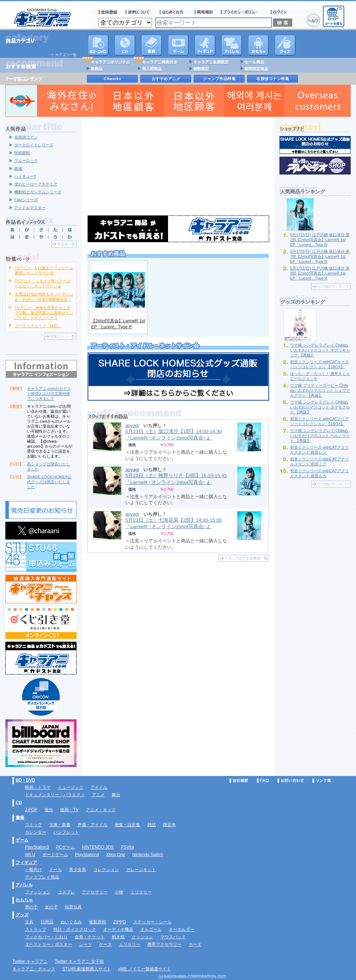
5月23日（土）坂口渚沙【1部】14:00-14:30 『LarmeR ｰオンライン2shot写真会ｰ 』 (174, 435)
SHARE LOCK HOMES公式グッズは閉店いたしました (49, 482)
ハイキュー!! (25, 176)
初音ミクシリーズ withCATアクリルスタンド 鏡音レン (320, 450)
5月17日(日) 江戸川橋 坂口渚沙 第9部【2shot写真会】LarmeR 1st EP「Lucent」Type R (320, 273)
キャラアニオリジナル (110, 62)
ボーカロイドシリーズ (34, 145)
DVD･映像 (98, 45)
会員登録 (108, 12)
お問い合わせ (291, 781)
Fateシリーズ (26, 200)
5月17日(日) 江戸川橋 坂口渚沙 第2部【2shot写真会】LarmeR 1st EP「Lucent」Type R (320, 240)
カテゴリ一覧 (66, 55)
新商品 (97, 69)
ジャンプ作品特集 (219, 79)
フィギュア (205, 45)
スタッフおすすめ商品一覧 (246, 558)
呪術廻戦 (22, 153)
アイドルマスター (30, 208)
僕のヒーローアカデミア (36, 184)
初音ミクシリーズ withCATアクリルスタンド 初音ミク (320, 462)
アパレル (232, 45)
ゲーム (22, 840)
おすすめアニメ (166, 79)
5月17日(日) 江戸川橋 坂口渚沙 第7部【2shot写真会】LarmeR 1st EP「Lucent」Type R (320, 256)
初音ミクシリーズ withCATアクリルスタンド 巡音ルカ (320, 473)
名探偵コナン (26, 137)
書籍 (152, 45)
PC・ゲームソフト (178, 45)
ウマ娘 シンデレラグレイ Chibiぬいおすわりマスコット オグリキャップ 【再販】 (320, 350)
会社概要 (239, 781)
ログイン (280, 12)
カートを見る (334, 16)
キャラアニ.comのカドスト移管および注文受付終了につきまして (49, 393)
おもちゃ (258, 45)
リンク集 (322, 781)
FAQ (263, 781)
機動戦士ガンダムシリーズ (38, 192)
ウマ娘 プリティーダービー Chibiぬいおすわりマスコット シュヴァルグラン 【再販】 (320, 390)
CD (125, 45)
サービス (173, 12)
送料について (138, 12)
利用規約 (204, 12)
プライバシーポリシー (242, 12)
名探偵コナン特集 (273, 79)
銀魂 (18, 168)
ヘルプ (313, 20)
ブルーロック (26, 161)
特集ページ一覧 (63, 336)
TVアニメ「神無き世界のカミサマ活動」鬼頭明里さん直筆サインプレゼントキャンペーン (44, 313)
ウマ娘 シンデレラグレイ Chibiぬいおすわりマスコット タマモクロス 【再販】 (320, 407)
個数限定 (201, 69)
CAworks (113, 79)
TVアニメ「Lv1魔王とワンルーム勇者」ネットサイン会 (44, 270)
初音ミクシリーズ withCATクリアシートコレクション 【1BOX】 (320, 421)
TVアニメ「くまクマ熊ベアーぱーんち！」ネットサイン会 (43, 283)
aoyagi (132, 425)
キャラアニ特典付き (160, 62)
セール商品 (254, 62)
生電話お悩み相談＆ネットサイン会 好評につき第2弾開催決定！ (44, 297)
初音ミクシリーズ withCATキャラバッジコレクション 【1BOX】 (320, 364)
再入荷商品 (152, 69)
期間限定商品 (256, 69)
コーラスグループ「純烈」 (38, 326)
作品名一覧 (66, 244)
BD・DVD (25, 780)
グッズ (285, 45)
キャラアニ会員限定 (211, 62)
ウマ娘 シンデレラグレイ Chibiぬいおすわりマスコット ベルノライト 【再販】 (320, 436)
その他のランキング (333, 286)
